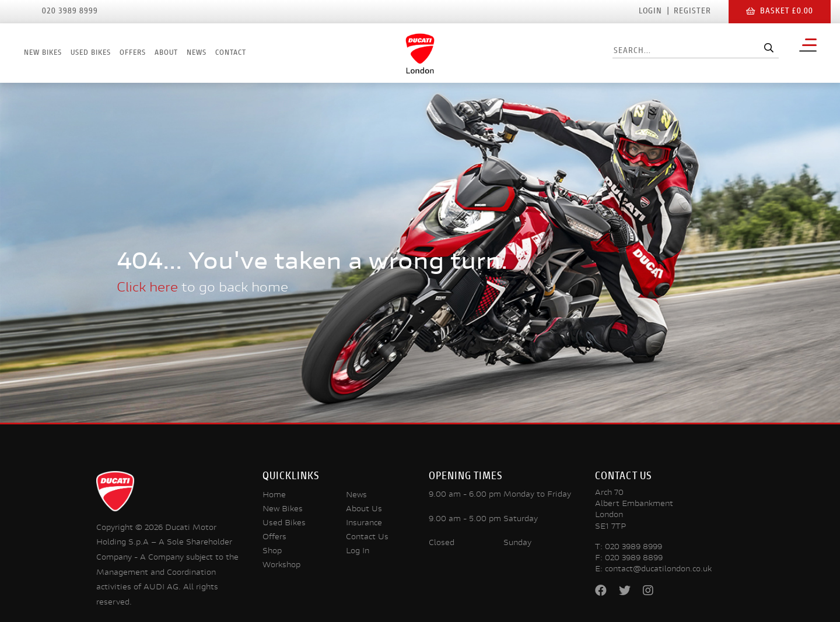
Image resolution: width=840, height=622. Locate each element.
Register (692, 12)
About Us (364, 509)
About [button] (166, 53)
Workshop (281, 565)
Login (650, 12)
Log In (358, 551)
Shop (272, 551)
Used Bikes (91, 53)
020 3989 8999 (633, 547)
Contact (231, 53)
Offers (133, 53)
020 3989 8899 (634, 558)
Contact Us (367, 537)
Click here (147, 289)
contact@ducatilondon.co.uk (658, 570)
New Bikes (43, 53)
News (197, 53)
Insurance (364, 523)
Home (274, 496)
